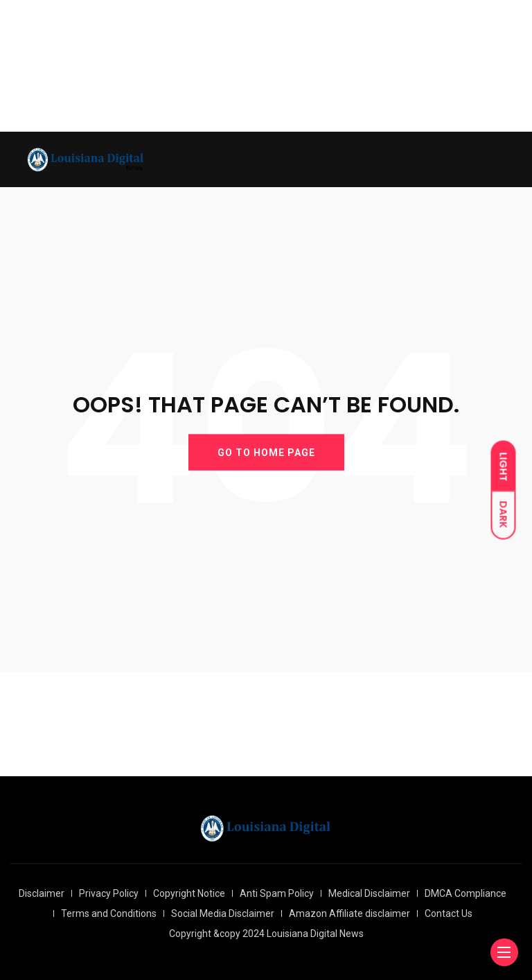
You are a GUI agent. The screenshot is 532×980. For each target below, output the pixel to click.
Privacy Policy (109, 893)
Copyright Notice (189, 893)
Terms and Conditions (109, 913)
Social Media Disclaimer (223, 913)
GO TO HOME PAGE (266, 452)
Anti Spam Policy (277, 893)
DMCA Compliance (465, 893)
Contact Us (449, 913)
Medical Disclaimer (369, 893)
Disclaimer (42, 893)
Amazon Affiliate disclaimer (349, 913)
